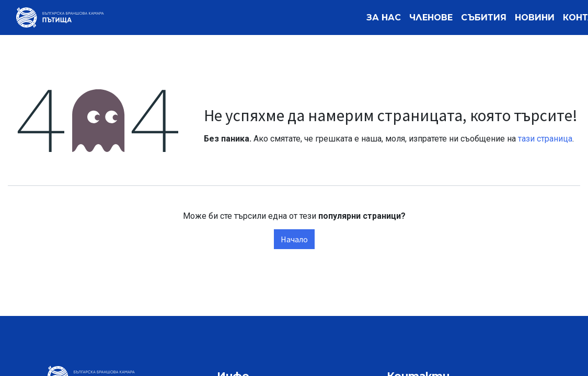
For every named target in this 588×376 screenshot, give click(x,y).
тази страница (545, 139)
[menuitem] (384, 17)
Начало (294, 239)
